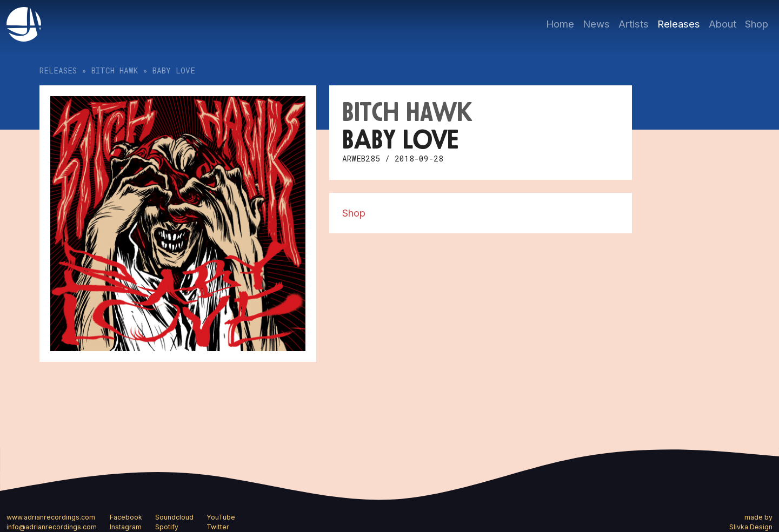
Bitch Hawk (115, 70)
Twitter (218, 527)
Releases (679, 24)
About (723, 24)
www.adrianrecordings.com (51, 517)
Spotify (167, 527)
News (596, 24)
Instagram (126, 527)
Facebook (126, 517)
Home (560, 24)
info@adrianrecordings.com (52, 527)
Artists (634, 24)
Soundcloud (174, 517)
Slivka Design (751, 527)
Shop (757, 24)
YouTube (221, 517)
